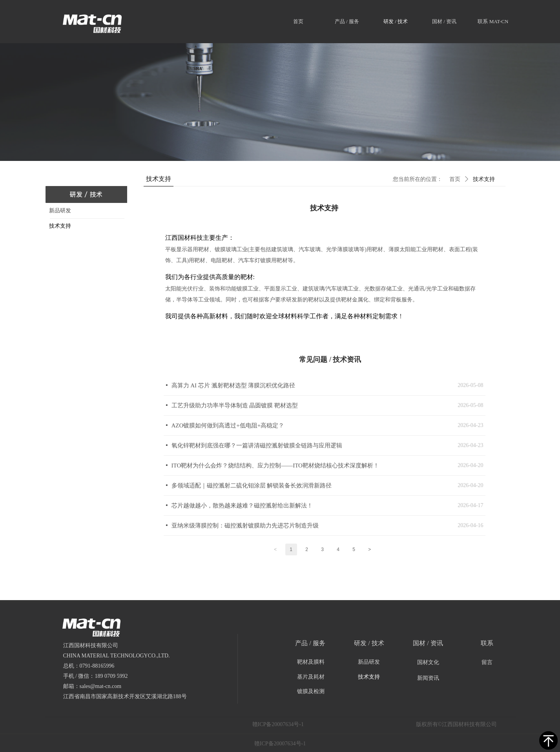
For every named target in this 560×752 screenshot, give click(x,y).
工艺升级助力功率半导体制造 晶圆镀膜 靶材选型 (235, 405)
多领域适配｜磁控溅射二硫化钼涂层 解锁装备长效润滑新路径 (252, 486)
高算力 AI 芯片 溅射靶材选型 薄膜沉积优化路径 (233, 385)
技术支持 (484, 179)
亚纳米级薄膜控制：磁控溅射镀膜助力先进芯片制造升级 (245, 526)
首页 (455, 179)
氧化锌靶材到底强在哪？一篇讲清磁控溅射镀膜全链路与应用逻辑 (257, 445)
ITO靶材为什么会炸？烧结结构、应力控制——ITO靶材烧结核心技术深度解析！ (275, 465)
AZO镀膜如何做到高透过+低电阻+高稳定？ (228, 425)
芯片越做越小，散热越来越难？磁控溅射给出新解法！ (242, 506)
